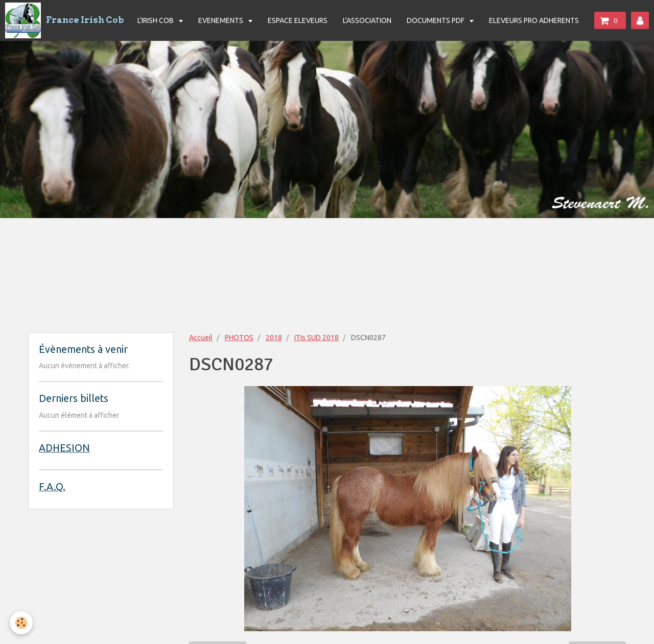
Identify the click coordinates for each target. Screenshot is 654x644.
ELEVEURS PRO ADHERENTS (534, 20)
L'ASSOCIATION (367, 20)
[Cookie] (22, 623)
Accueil (201, 338)
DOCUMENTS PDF (436, 20)
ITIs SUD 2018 (317, 338)
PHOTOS (239, 338)
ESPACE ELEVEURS (298, 20)
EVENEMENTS (221, 20)
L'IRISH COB (156, 20)
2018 (274, 338)
